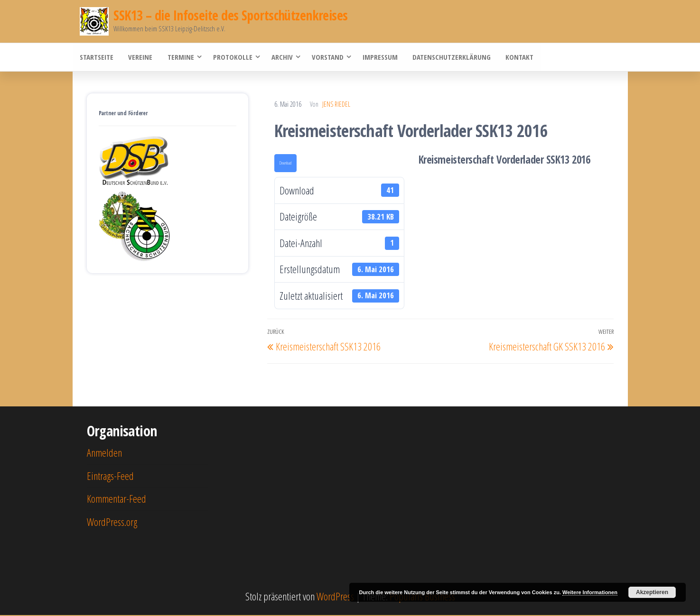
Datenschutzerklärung (450, 57)
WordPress (335, 597)
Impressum (379, 57)
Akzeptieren (652, 592)
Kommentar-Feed (117, 499)
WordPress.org (112, 522)
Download (285, 164)
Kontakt (517, 57)
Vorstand (326, 57)
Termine (179, 57)
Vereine (140, 57)
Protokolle (231, 57)
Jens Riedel (336, 105)
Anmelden (104, 453)
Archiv (281, 57)
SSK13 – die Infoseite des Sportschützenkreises (230, 15)
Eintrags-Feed (110, 476)
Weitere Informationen (590, 592)
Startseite (97, 57)
